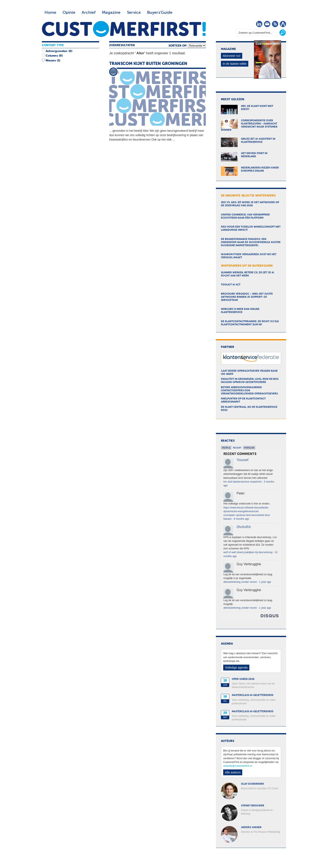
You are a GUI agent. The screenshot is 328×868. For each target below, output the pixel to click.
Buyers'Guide (160, 13)
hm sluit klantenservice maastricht (242, 482)
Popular (249, 448)
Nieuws (51, 61)
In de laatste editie (235, 64)
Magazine (111, 13)
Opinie (69, 13)
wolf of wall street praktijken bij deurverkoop (248, 552)
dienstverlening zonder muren (240, 582)
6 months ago (241, 519)
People (226, 448)
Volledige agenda (236, 668)
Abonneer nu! (232, 56)
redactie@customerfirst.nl (238, 766)
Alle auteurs (233, 772)
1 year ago (265, 582)
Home (50, 13)
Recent (237, 448)
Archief (89, 13)
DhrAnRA (244, 527)
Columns (52, 56)
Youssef (242, 460)
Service (134, 13)
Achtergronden (56, 51)
